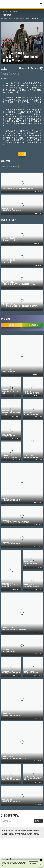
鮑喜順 (6, 74)
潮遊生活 (17, 831)
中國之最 (12, 18)
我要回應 (22, 154)
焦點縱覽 (5, 834)
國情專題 (17, 834)
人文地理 (27, 18)
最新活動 (36, 834)
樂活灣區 (11, 831)
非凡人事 (30, 831)
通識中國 (8, 11)
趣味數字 (4, 18)
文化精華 (36, 831)
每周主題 (24, 834)
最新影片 (30, 834)
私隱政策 (18, 864)
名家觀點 (11, 834)
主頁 (3, 11)
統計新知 (20, 18)
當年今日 (16, 11)
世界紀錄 (14, 74)
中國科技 (5, 831)
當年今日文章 (8, 220)
